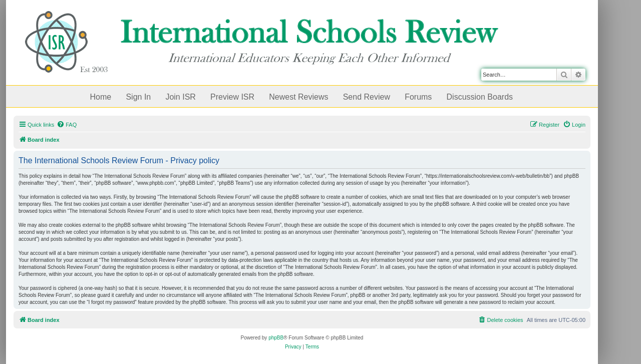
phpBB (276, 338)
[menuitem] (67, 125)
